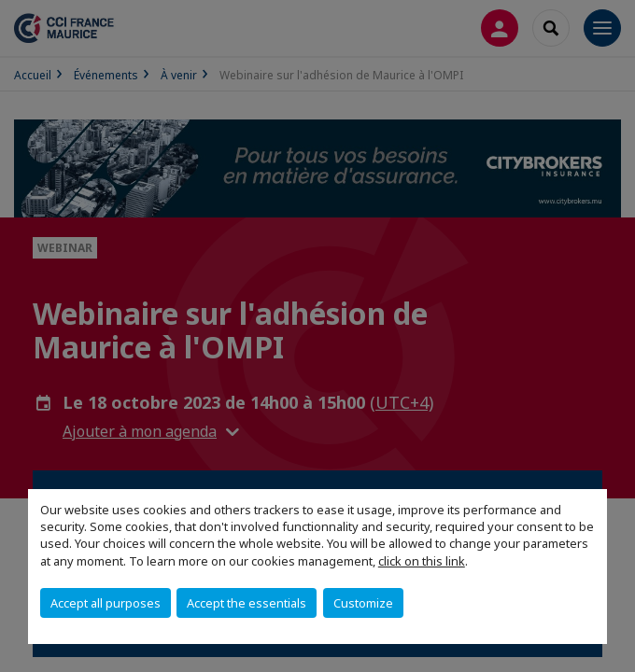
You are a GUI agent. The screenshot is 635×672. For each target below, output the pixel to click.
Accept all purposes (106, 603)
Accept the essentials (247, 603)
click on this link (422, 561)
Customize (363, 603)
